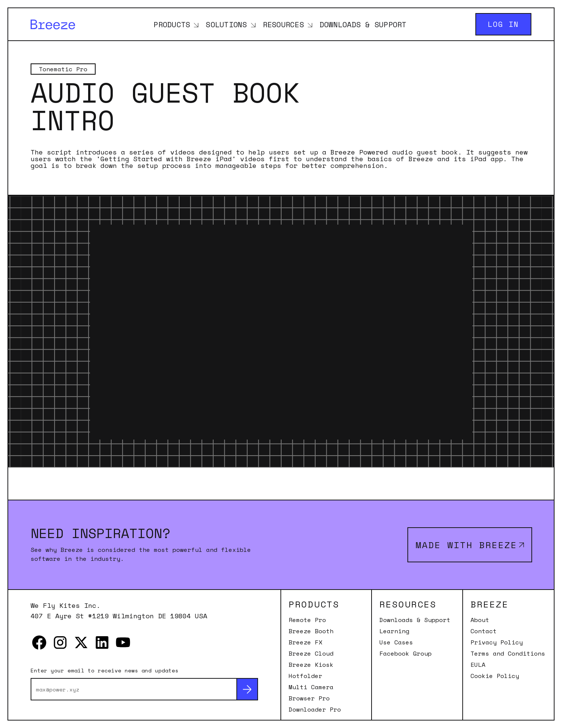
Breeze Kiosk (311, 665)
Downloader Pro (315, 709)
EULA (478, 665)
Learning (394, 631)
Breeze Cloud (311, 653)
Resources (283, 24)
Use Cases (396, 642)
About (480, 620)
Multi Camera (311, 687)
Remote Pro (307, 620)
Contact (484, 631)
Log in (503, 24)
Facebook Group (406, 653)
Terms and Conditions (508, 653)
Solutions (226, 24)
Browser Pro (309, 698)
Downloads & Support (363, 24)
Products (172, 24)
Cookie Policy (495, 676)
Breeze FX (305, 642)
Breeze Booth (311, 631)
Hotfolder (305, 676)
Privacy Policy (497, 642)
